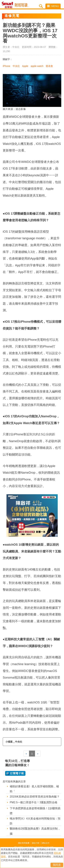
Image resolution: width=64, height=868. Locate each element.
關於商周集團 (24, 843)
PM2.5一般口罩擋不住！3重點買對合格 (34, 802)
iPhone (6, 66)
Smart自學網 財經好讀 (22, 5)
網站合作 (46, 843)
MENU (53, 6)
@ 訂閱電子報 (15, 773)
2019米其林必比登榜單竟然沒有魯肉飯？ (35, 797)
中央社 (16, 66)
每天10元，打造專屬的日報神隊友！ (17, 763)
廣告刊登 (36, 843)
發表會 (49, 66)
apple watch (37, 66)
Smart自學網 (8, 5)
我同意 (57, 865)
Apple (25, 66)
